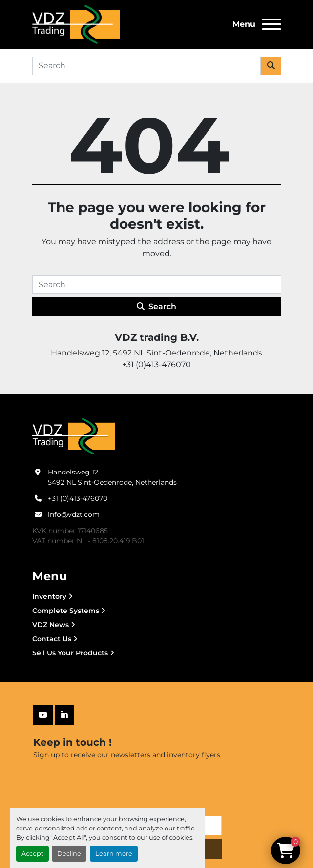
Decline (69, 854)
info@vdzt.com (74, 514)
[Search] (146, 66)
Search (156, 306)
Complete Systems (66, 611)
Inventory (49, 596)
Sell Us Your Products (70, 653)
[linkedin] (64, 715)
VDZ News (51, 625)
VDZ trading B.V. (157, 337)
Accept (32, 854)
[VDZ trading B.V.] (74, 436)
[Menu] (271, 24)
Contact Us (52, 639)
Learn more (114, 854)
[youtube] (43, 715)
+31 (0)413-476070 (78, 498)
